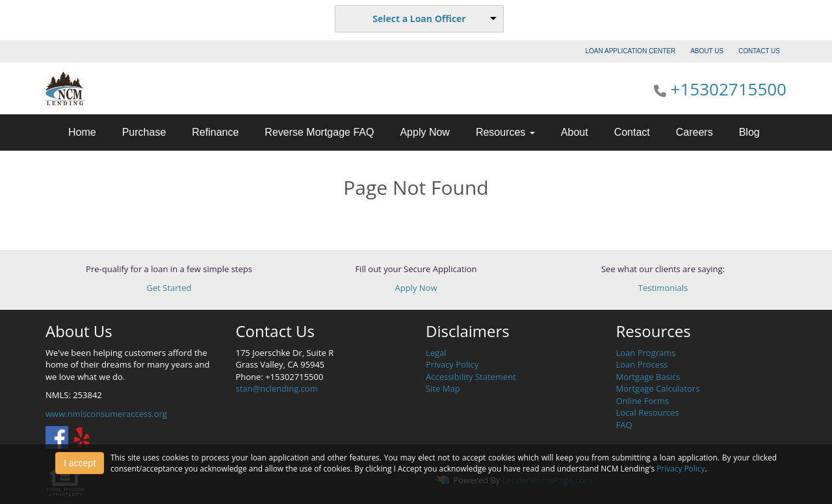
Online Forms (643, 401)
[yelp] (82, 436)
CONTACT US (759, 51)
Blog (749, 132)
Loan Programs (646, 353)
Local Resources (648, 412)
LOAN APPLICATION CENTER (631, 51)
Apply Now (424, 132)
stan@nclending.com (277, 388)
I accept (80, 463)
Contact (632, 132)
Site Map (443, 388)
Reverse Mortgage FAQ (319, 132)
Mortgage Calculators (658, 388)
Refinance (215, 132)
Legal (436, 353)
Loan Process (642, 364)
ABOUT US (707, 51)
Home (82, 132)
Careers (695, 132)
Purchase (144, 132)
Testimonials (663, 288)
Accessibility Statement (471, 377)
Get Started (169, 288)
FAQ (624, 425)
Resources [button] (505, 132)
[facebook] (57, 436)
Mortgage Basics (648, 377)
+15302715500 (729, 89)
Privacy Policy (452, 364)
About (575, 132)
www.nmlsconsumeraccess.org (106, 414)
